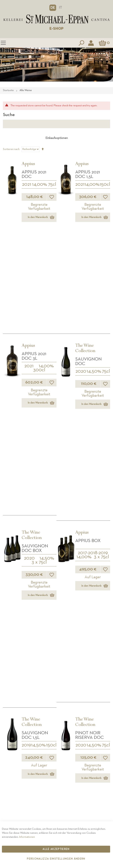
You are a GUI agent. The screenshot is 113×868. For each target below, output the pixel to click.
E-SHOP (56, 29)
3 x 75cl (39, 371)
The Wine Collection (85, 253)
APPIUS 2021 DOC (34, 174)
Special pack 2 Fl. (92, 621)
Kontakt (56, 819)
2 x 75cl (99, 631)
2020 (81, 276)
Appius (28, 164)
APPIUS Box (88, 350)
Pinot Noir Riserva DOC (90, 449)
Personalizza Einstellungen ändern (56, 859)
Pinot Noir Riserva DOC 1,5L (90, 543)
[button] (53, 8)
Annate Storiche (37, 617)
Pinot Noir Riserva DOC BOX (36, 543)
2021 (27, 184)
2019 (26, 459)
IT (61, 8)
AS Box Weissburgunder (39, 629)
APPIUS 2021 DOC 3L (34, 261)
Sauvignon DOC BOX (35, 357)
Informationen (27, 837)
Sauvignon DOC (88, 266)
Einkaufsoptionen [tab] (57, 138)
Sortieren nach (11, 149)
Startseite (9, 90)
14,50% (94, 276)
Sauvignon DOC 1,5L (35, 449)
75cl (52, 184)
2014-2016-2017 (39, 641)
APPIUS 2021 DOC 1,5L (88, 174)
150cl (105, 184)
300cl (39, 275)
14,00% (40, 184)
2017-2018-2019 (93, 362)
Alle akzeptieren (56, 849)
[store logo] (56, 19)
